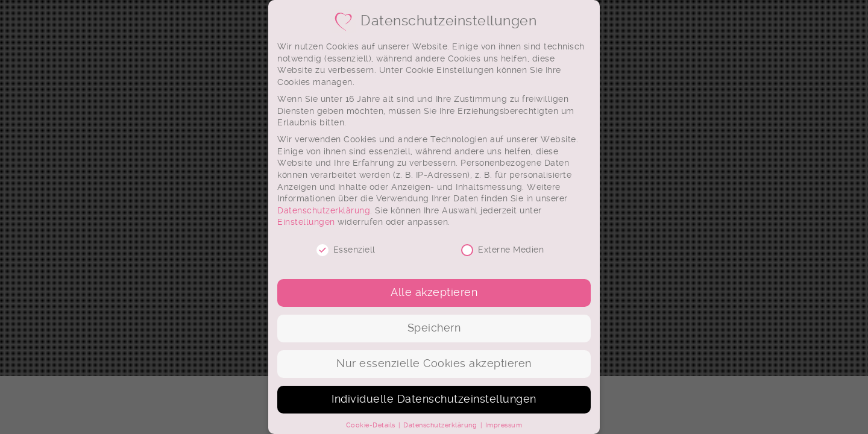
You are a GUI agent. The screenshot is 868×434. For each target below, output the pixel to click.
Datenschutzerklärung (324, 210)
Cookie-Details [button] (372, 425)
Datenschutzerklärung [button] (441, 425)
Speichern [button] (434, 328)
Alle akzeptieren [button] (434, 292)
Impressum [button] (504, 425)
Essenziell (346, 250)
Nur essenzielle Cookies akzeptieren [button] (434, 363)
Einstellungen (306, 222)
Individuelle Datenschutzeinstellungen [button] (434, 399)
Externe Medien (502, 250)
